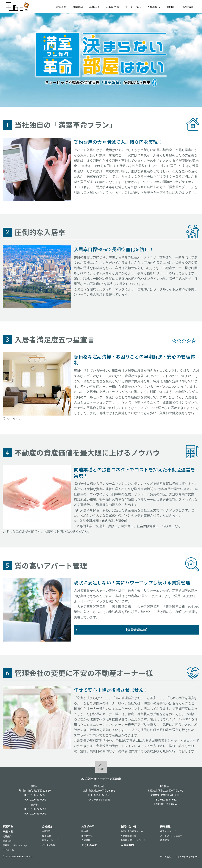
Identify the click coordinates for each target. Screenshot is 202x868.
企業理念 (46, 831)
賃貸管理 (7, 841)
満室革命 (61, 7)
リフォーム (8, 850)
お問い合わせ (129, 826)
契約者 (85, 831)
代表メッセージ (50, 840)
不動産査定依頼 (129, 836)
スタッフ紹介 (49, 845)
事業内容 (78, 7)
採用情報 (188, 7)
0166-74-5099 (38, 809)
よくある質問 (89, 845)
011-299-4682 (169, 800)
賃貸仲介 (7, 836)
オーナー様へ (133, 7)
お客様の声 (112, 7)
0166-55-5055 (38, 795)
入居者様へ (154, 7)
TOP (101, 769)
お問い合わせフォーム (132, 831)
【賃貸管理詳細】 (137, 630)
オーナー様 (87, 836)
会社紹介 (94, 7)
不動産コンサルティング (15, 845)
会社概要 (46, 836)
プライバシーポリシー (186, 857)
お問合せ (172, 7)
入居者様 (86, 840)
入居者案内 (127, 845)
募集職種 (165, 840)
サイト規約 (165, 857)
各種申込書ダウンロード (133, 840)
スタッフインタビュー (171, 836)
